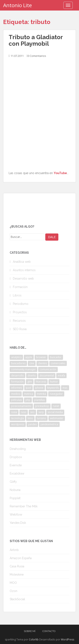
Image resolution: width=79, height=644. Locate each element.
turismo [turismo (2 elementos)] (42, 418)
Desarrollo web (23, 279)
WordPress (68, 639)
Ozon (13, 591)
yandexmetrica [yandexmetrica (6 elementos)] (49, 424)
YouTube (60, 173)
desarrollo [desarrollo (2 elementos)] (17, 375)
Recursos (19, 321)
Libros (17, 295)
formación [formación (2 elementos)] (17, 382)
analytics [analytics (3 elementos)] (16, 357)
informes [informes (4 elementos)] (17, 388)
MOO (13, 583)
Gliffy (13, 482)
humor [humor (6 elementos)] (54, 382)
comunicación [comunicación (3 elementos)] (48, 369)
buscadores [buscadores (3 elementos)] (18, 363)
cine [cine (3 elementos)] (32, 363)
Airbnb (14, 550)
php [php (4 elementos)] (28, 400)
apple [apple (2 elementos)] (29, 357)
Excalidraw (17, 473)
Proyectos (20, 312)
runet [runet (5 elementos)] (56, 406)
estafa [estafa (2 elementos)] (61, 375)
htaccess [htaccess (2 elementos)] (41, 382)
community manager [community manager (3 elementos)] (23, 369)
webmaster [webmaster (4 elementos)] (57, 418)
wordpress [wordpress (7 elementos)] (18, 424)
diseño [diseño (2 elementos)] (32, 375)
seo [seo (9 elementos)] (32, 412)
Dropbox (16, 457)
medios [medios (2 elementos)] (16, 394)
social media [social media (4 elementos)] (55, 412)
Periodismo (21, 304)
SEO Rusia (20, 329)
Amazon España (21, 558)
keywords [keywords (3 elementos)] (53, 388)
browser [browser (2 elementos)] (41, 357)
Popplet (15, 498)
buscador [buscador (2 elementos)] (56, 357)
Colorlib (34, 639)
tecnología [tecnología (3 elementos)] (17, 418)
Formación (20, 287)
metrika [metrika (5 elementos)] (41, 394)
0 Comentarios (37, 56)
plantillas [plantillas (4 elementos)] (39, 400)
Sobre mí (30, 631)
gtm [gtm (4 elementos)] (30, 382)
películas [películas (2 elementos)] (16, 400)
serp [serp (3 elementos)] (41, 412)
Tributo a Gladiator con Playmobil (36, 40)
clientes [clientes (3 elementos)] (42, 363)
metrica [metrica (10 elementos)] (29, 394)
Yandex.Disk (18, 523)
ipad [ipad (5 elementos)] (28, 388)
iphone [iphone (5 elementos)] (39, 388)
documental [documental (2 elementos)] (47, 375)
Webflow (16, 515)
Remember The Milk (24, 506)
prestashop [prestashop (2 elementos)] (42, 406)
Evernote (16, 465)
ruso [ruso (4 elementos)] (24, 412)
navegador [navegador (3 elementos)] (56, 394)
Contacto (49, 631)
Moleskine (17, 575)
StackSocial (17, 599)
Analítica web (22, 262)
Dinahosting (18, 449)
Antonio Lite (17, 5)
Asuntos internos (24, 270)
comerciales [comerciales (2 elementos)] (58, 363)
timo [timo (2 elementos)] (30, 418)
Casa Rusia (17, 566)
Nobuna (15, 490)
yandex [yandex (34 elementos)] (32, 424)
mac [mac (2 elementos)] (65, 388)
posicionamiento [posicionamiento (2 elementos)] (21, 406)
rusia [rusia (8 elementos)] (14, 412)
